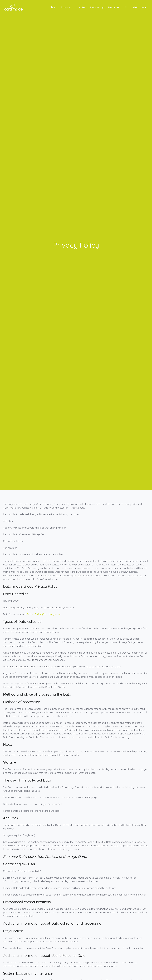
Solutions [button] (66, 7)
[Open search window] (126, 7)
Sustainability (97, 7)
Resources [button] (114, 7)
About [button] (53, 7)
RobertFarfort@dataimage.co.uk (44, 614)
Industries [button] (80, 7)
